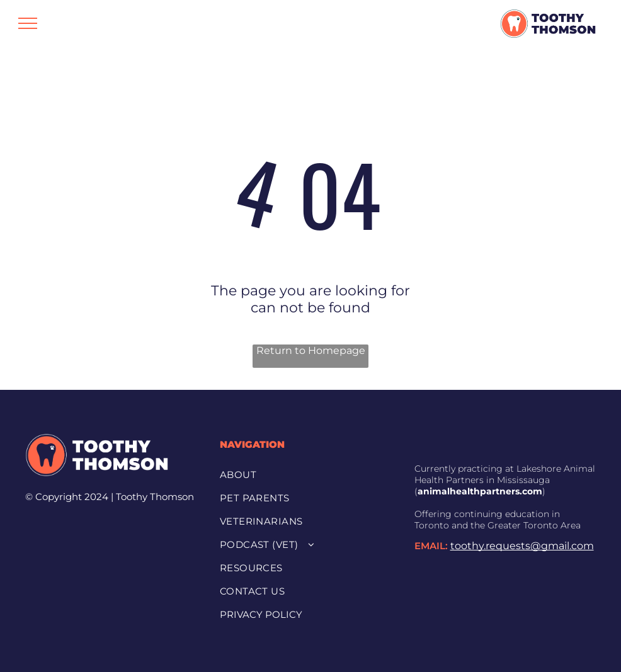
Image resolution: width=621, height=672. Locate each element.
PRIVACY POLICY (261, 614)
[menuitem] (306, 474)
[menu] (28, 23)
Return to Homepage (311, 350)
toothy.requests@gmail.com (522, 546)
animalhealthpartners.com (480, 491)
